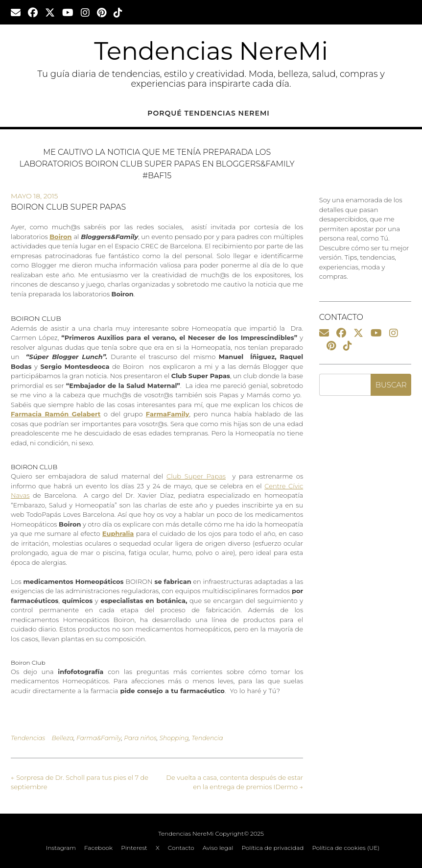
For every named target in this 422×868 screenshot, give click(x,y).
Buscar (391, 385)
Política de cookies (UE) (346, 848)
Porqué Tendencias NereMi (209, 113)
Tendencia (207, 738)
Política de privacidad (272, 848)
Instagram (61, 848)
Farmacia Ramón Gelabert (56, 414)
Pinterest (134, 848)
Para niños (140, 738)
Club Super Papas (196, 476)
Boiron (60, 237)
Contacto (181, 848)
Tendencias (28, 738)
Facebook (98, 848)
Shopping (174, 738)
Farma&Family (99, 738)
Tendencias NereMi (211, 51)
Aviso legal (218, 848)
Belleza (62, 738)
